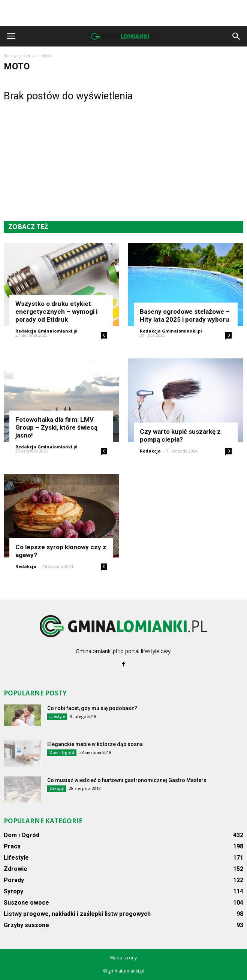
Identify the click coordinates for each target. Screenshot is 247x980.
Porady (14, 880)
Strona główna (19, 56)
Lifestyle (57, 716)
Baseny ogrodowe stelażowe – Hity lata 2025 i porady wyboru (185, 315)
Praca (12, 846)
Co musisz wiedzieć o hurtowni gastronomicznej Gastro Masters (127, 780)
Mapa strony (123, 958)
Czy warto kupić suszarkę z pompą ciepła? (180, 435)
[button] (237, 36)
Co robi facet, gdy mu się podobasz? (92, 708)
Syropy (13, 891)
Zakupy (57, 788)
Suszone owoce (26, 903)
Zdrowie (16, 869)
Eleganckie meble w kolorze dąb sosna (95, 744)
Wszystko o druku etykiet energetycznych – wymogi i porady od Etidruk (56, 312)
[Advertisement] (124, 13)
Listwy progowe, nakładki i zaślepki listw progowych (77, 914)
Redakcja (150, 451)
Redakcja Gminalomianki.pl (46, 331)
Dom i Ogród (62, 752)
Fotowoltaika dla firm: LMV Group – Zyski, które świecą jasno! (56, 427)
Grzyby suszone (26, 925)
